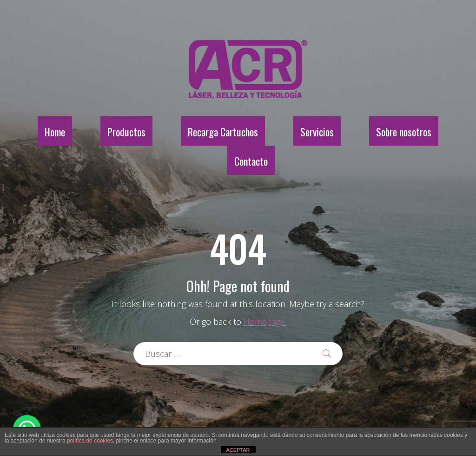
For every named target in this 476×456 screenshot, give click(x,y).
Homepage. (265, 322)
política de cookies (90, 441)
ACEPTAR (238, 450)
